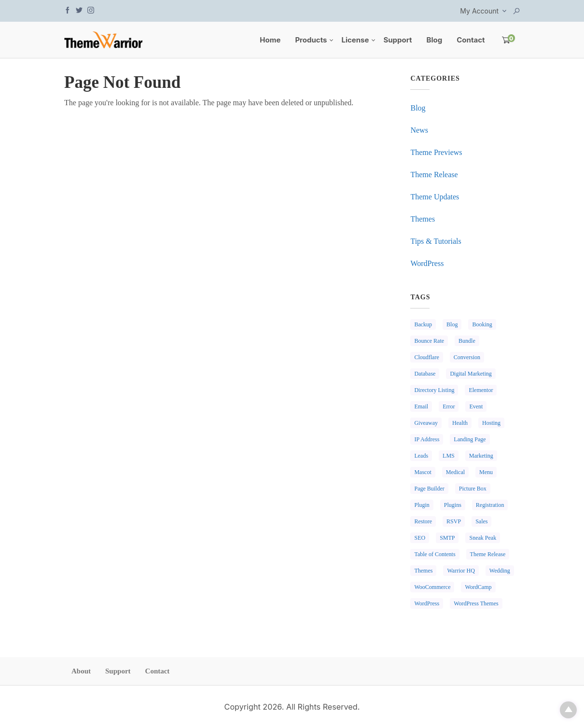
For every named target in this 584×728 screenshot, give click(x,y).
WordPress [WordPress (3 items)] (427, 603)
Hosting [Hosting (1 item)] (491, 423)
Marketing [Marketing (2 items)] (481, 456)
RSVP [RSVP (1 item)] (454, 521)
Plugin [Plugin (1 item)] (422, 505)
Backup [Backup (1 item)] (423, 324)
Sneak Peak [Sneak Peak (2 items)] (483, 538)
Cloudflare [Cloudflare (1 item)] (426, 357)
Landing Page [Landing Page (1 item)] (470, 439)
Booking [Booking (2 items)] (482, 324)
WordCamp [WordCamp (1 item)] (478, 587)
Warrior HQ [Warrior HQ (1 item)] (461, 571)
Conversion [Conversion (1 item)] (467, 357)
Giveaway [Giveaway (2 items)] (426, 423)
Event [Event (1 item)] (476, 406)
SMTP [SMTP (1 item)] (447, 538)
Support (397, 40)
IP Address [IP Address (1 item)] (427, 439)
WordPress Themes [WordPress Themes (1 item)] (476, 603)
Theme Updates (435, 197)
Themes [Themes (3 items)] (423, 571)
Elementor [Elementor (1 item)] (481, 390)
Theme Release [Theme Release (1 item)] (488, 554)
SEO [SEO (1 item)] (420, 538)
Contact (471, 40)
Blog (435, 40)
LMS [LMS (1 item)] (449, 456)
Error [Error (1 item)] (449, 406)
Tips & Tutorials (436, 241)
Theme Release (434, 175)
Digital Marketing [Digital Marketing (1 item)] (471, 374)
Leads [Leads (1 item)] (421, 456)
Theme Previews (436, 152)
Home (270, 40)
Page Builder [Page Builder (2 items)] (429, 489)
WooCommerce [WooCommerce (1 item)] (432, 587)
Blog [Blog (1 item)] (452, 324)
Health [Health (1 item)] (460, 423)
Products (311, 40)
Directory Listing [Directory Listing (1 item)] (434, 390)
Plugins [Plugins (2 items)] (453, 505)
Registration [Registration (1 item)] (490, 505)
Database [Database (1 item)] (425, 374)
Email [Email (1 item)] (421, 406)
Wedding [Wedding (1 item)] (500, 571)
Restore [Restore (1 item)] (423, 521)
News (419, 130)
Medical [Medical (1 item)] (455, 472)
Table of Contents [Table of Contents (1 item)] (435, 554)
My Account (479, 11)
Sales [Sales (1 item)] (481, 521)
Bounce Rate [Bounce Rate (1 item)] (429, 341)
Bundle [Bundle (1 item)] (467, 341)
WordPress (427, 263)
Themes (423, 219)
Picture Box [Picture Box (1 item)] (473, 489)
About (81, 671)
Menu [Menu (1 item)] (486, 472)
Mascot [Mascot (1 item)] (423, 472)
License (355, 40)
